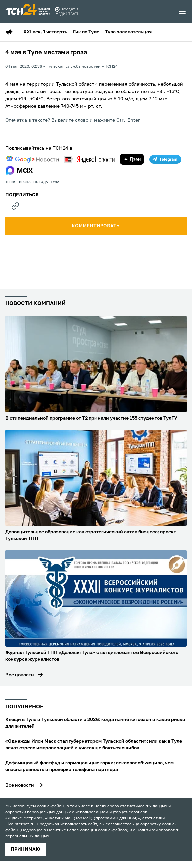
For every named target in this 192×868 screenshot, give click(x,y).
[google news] (32, 159)
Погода (41, 182)
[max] (19, 170)
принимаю (26, 849)
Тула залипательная (128, 32)
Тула (55, 182)
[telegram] (165, 159)
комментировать (96, 226)
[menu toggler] (183, 11)
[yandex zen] (132, 159)
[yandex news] (89, 159)
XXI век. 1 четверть (45, 32)
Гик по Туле (86, 32)
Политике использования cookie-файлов (87, 830)
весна (25, 182)
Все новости (20, 675)
